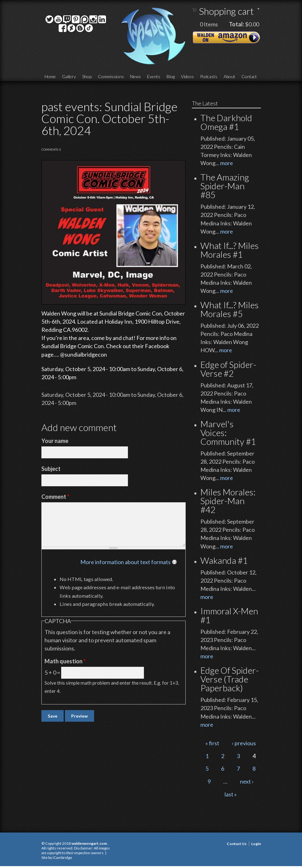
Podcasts (209, 76)
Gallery (69, 76)
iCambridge (62, 857)
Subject (51, 469)
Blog (171, 76)
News (135, 76)
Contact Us (237, 844)
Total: (236, 24)
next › (247, 781)
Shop (87, 76)
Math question (65, 661)
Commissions (111, 76)
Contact (249, 76)
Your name (55, 441)
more (227, 163)
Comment (55, 497)
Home (50, 76)
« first (212, 743)
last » (231, 794)
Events (154, 76)
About (229, 76)
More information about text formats (125, 562)
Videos (187, 76)
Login (256, 844)
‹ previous (244, 743)
